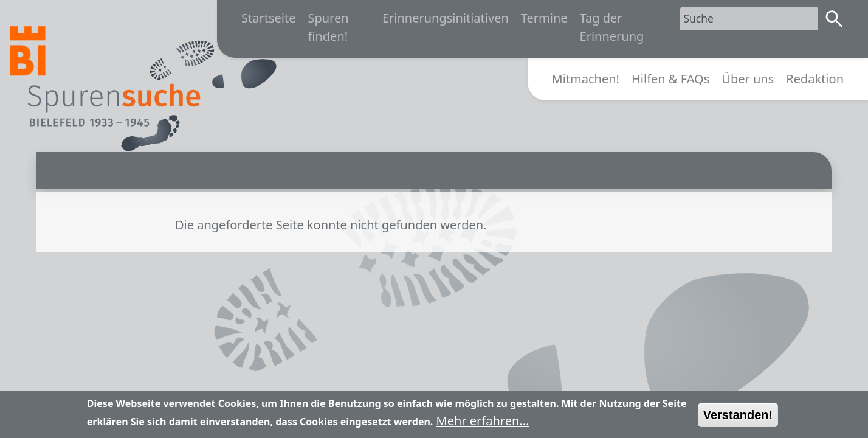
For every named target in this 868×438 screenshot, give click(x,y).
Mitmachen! (586, 79)
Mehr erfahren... (483, 424)
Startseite (268, 18)
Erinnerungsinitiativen (446, 18)
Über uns (748, 79)
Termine (544, 18)
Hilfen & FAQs (670, 79)
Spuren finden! (328, 27)
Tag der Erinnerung (612, 27)
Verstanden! (738, 419)
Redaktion (815, 79)
